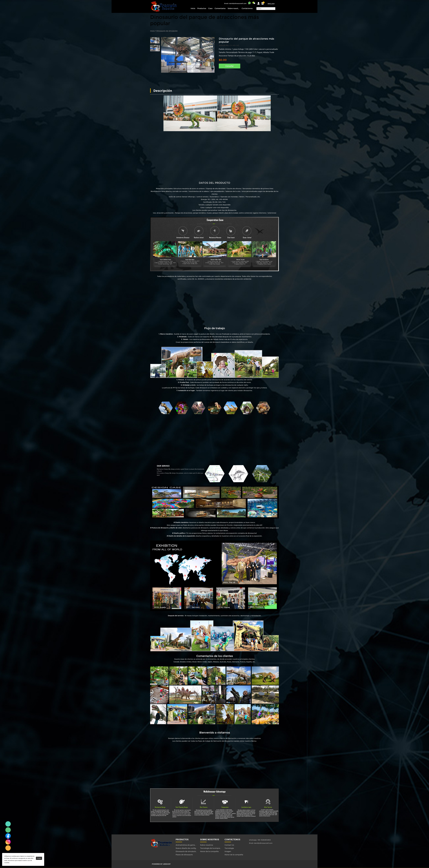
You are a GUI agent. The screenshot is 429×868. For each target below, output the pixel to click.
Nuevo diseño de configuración (189, 848)
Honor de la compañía (209, 851)
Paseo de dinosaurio (184, 855)
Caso (210, 8)
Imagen (228, 851)
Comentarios (220, 8)
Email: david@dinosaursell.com (235, 3)
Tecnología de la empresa (211, 848)
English (271, 4)
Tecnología (229, 848)
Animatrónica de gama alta (187, 845)
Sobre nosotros (234, 8)
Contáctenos (247, 8)
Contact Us (229, 845)
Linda (8, 824)
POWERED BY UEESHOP (161, 864)
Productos (202, 8)
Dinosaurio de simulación (167, 31)
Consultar (230, 66)
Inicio (193, 8)
